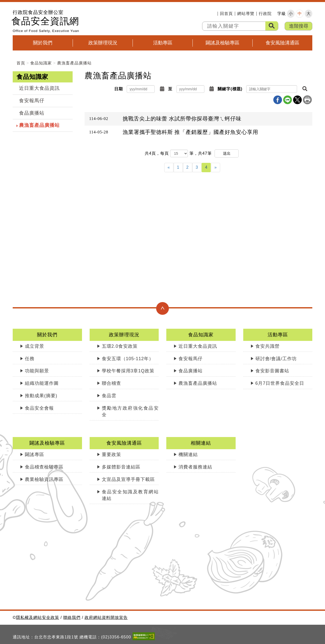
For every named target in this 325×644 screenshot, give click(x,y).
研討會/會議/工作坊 (276, 359)
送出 (227, 153)
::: (214, 14)
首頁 (21, 63)
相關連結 (201, 443)
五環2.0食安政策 (120, 346)
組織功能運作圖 (42, 383)
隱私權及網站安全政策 (38, 617)
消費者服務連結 (195, 467)
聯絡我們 (72, 617)
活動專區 (163, 43)
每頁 (165, 153)
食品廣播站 (32, 113)
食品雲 (109, 396)
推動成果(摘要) (41, 396)
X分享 (297, 100)
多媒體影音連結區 (121, 467)
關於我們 (43, 43)
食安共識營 (267, 346)
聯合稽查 (111, 383)
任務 (30, 359)
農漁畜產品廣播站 (74, 63)
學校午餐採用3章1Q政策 (128, 371)
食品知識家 (41, 63)
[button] (162, 89)
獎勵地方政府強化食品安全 (130, 411)
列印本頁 (307, 100)
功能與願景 (37, 371)
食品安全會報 (39, 408)
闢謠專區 (35, 455)
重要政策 (111, 455)
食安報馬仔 (32, 101)
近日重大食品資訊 (39, 88)
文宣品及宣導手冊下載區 (128, 479)
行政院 (265, 14)
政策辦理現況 (103, 43)
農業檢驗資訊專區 (44, 479)
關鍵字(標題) (230, 89)
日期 (119, 89)
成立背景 (35, 346)
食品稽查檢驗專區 (44, 467)
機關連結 (188, 455)
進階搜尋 (299, 26)
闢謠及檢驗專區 (223, 43)
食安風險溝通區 (282, 43)
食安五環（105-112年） (128, 359)
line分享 (288, 100)
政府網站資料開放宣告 (106, 617)
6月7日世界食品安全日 (280, 383)
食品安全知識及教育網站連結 (130, 495)
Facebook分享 (278, 100)
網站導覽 (246, 14)
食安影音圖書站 (272, 371)
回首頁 (226, 14)
